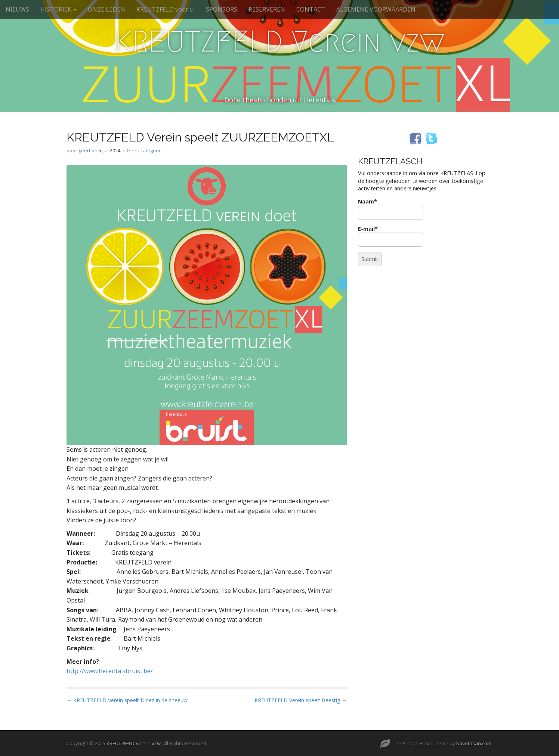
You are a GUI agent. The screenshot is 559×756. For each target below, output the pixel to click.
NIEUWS (17, 9)
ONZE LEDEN (106, 9)
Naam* (391, 209)
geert (84, 150)
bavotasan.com (474, 743)
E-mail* (391, 236)
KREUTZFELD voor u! (166, 9)
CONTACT (311, 9)
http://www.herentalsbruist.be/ (110, 671)
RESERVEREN (267, 9)
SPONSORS (222, 9)
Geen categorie (144, 150)
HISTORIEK (58, 9)
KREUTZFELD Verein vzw (280, 41)
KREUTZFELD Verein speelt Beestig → (301, 700)
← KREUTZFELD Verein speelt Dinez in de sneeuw (127, 700)
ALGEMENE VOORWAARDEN (376, 9)
